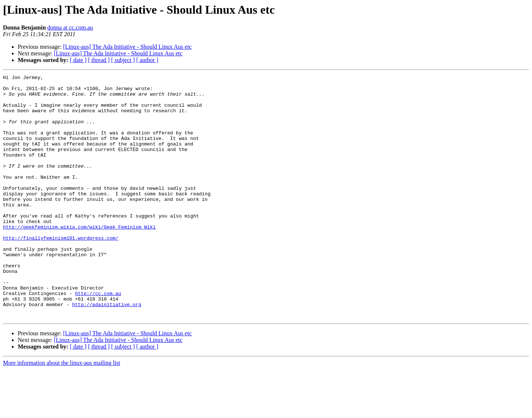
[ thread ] (99, 60)
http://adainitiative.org (107, 351)
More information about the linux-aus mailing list (62, 412)
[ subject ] (123, 60)
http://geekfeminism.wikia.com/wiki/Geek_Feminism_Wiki (79, 258)
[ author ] (147, 60)
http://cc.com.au (98, 338)
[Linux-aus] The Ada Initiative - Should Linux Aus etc (127, 47)
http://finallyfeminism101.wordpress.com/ (61, 271)
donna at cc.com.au (70, 28)
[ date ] (78, 60)
